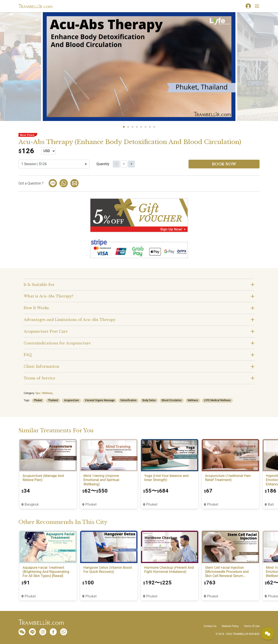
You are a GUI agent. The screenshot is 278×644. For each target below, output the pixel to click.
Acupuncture (71, 400)
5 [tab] (141, 127)
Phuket (38, 400)
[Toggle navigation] (257, 6)
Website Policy (230, 626)
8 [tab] (154, 127)
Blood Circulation (172, 400)
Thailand (53, 400)
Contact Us (210, 626)
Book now (224, 164)
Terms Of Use (252, 626)
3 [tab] (132, 127)
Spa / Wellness (44, 393)
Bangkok (32, 504)
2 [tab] (128, 127)
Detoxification (128, 400)
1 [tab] (124, 127)
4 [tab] (137, 127)
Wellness (193, 400)
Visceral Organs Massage (100, 400)
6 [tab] (146, 127)
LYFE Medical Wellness (217, 400)
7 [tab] (150, 127)
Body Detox (149, 400)
